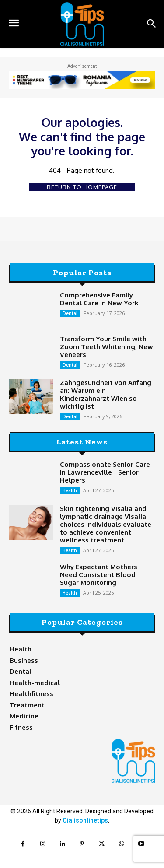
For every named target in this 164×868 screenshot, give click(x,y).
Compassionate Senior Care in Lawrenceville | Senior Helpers (105, 472)
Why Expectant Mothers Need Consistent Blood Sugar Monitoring (99, 575)
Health (70, 490)
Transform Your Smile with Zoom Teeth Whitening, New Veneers (106, 347)
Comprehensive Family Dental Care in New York (99, 299)
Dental (70, 313)
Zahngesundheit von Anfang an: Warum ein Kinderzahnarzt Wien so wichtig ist (106, 394)
